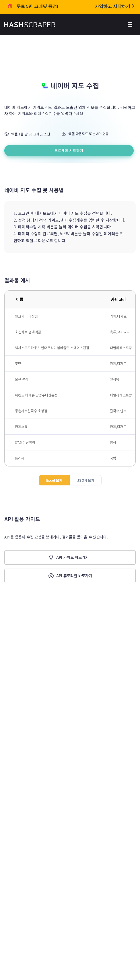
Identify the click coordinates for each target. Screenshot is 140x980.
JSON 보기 (86, 480)
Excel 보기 (54, 480)
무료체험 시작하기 (69, 150)
